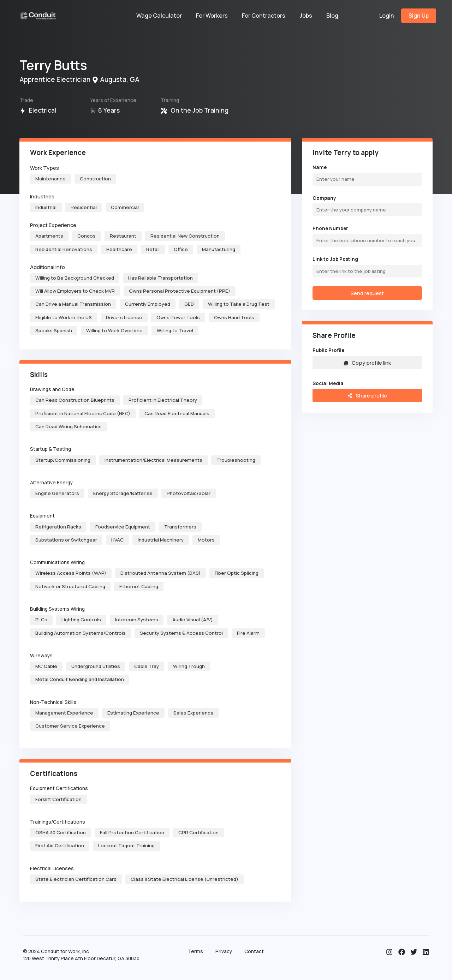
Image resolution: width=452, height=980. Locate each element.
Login (387, 16)
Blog (332, 16)
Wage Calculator (159, 16)
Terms (195, 951)
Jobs (306, 16)
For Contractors (264, 16)
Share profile (367, 395)
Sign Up (419, 16)
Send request (367, 293)
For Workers (212, 16)
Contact (254, 951)
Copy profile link (367, 363)
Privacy (224, 951)
